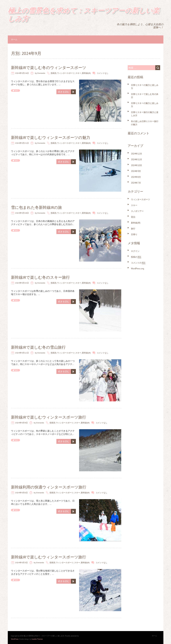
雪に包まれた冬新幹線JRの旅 (36, 207)
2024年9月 (136, 171)
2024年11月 (136, 160)
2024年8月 (136, 177)
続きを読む (64, 92)
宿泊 (133, 217)
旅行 (17, 91)
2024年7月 (136, 183)
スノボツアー (137, 211)
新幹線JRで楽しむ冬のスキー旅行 (40, 277)
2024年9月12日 (22, 353)
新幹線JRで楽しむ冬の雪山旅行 (38, 347)
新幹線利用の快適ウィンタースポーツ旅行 (49, 487)
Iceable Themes (37, 639)
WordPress (15, 639)
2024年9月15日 (22, 283)
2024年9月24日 (22, 73)
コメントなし (103, 73)
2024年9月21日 (22, 143)
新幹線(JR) (86, 73)
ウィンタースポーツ (66, 73)
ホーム (14, 39)
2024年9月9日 (21, 423)
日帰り (134, 234)
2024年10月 (136, 165)
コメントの (138, 263)
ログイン (135, 251)
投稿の (136, 257)
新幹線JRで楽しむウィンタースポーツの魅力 (51, 137)
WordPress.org (138, 269)
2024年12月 (136, 154)
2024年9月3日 (21, 563)
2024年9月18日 (22, 213)
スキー (78, 73)
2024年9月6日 (21, 493)
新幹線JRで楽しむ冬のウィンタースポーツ (49, 68)
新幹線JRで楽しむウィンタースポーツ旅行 (49, 417)
